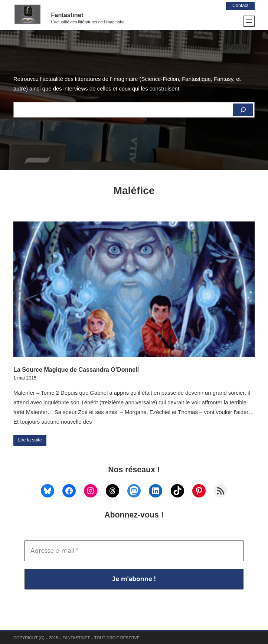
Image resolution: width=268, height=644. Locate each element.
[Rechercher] (243, 110)
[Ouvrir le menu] (249, 21)
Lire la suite (30, 440)
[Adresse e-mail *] (134, 551)
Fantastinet (67, 15)
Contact (240, 6)
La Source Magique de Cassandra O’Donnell (76, 369)
